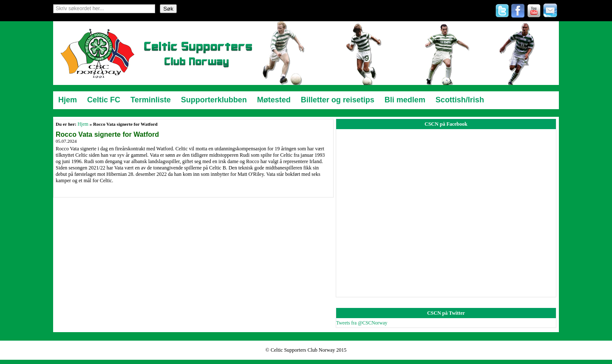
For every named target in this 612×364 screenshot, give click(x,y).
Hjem (83, 124)
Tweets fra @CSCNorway (362, 323)
